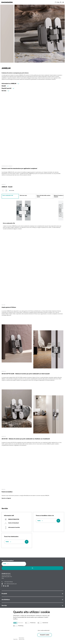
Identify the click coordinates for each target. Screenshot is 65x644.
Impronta (15, 639)
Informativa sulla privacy (22, 639)
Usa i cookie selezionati (44, 631)
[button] (45, 635)
